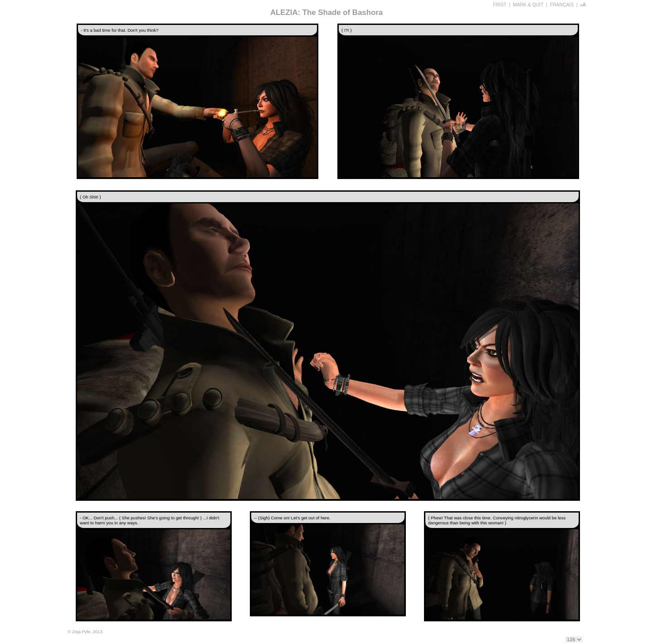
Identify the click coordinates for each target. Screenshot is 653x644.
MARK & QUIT (528, 5)
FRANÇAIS (562, 5)
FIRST (500, 5)
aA (583, 5)
